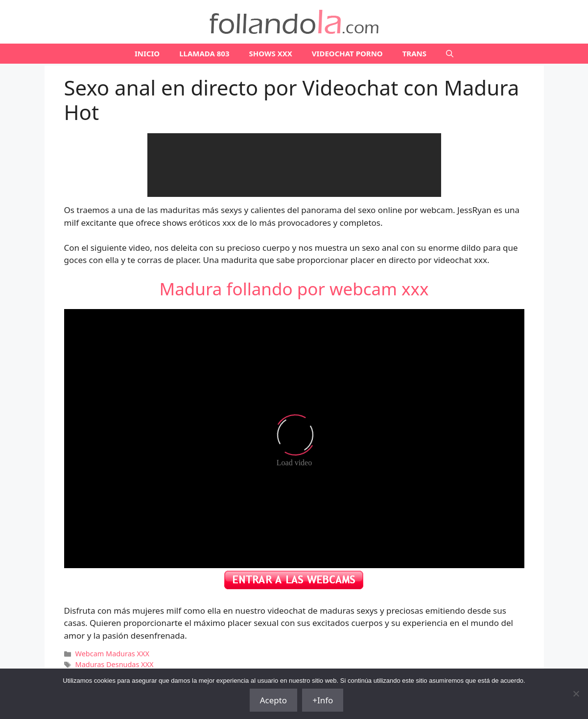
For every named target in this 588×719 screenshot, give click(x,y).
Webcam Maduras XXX (112, 654)
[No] (576, 694)
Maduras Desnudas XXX (115, 664)
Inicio (147, 53)
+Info (323, 700)
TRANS (414, 53)
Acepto (274, 700)
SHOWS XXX (271, 53)
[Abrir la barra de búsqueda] (450, 54)
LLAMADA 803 (204, 53)
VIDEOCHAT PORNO (347, 53)
